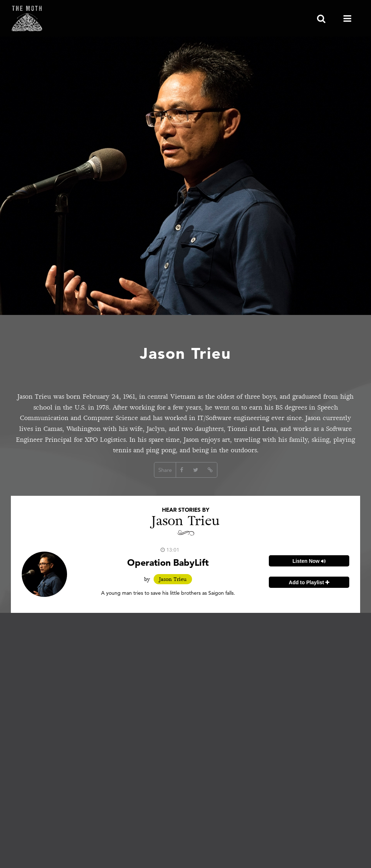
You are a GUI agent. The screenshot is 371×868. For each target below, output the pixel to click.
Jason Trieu (173, 579)
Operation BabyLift (168, 562)
